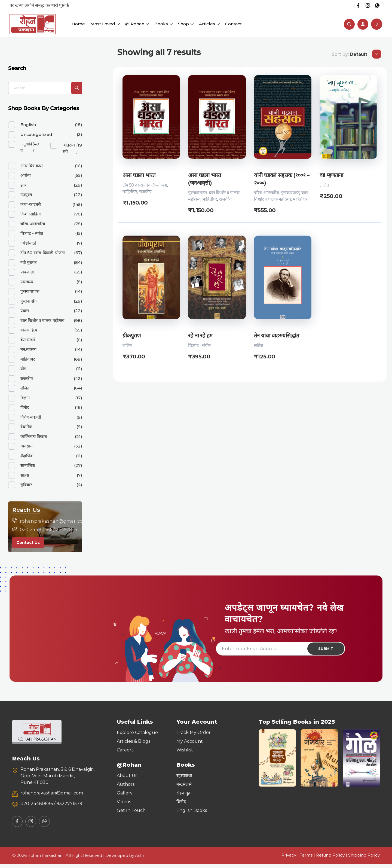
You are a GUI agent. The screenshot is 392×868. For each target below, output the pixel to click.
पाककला (27, 272)
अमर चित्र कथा (32, 166)
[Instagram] (366, 5)
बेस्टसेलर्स (28, 340)
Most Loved (105, 24)
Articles (209, 24)
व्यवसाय (27, 446)
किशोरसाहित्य (31, 214)
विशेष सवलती (31, 417)
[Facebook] (355, 5)
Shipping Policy (364, 859)
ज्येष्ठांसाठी (28, 243)
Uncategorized (36, 134)
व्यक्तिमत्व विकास (34, 436)
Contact (233, 24)
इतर (23, 185)
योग (23, 369)
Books (163, 24)
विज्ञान (25, 398)
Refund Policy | (332, 859)
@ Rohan (137, 24)
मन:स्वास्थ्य (28, 349)
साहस (25, 475)
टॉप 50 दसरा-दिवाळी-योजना (145, 185)
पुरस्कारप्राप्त (197, 193)
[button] (265, 762)
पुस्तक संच (29, 301)
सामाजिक (28, 465)
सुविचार (26, 485)
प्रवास (25, 311)
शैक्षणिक (27, 456)
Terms (306, 859)
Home (78, 24)
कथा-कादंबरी (31, 204)
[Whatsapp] (377, 5)
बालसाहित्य (29, 330)
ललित (324, 185)
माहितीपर (130, 192)
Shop (186, 24)
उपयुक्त (26, 195)
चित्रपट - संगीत (199, 346)
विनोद (25, 407)
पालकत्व (27, 282)
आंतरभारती (69, 148)
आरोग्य (26, 175)
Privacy (289, 859)
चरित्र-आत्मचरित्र (267, 193)
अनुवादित (26, 147)
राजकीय (145, 192)
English (28, 125)
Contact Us (28, 543)
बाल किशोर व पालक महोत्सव (42, 320)
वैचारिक (26, 427)
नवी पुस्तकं (29, 262)
